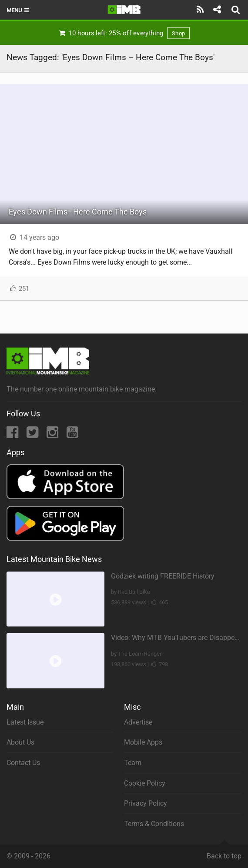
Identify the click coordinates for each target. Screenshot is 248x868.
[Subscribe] (200, 10)
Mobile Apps (143, 742)
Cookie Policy (145, 783)
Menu (18, 10)
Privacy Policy (146, 803)
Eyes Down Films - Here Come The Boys (78, 212)
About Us (20, 742)
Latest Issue (25, 722)
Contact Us (23, 763)
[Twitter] (33, 435)
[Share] (217, 10)
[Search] (237, 10)
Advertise (138, 722)
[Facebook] (13, 435)
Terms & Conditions (154, 824)
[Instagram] (53, 435)
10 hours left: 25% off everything (124, 33)
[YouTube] (72, 435)
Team (133, 763)
